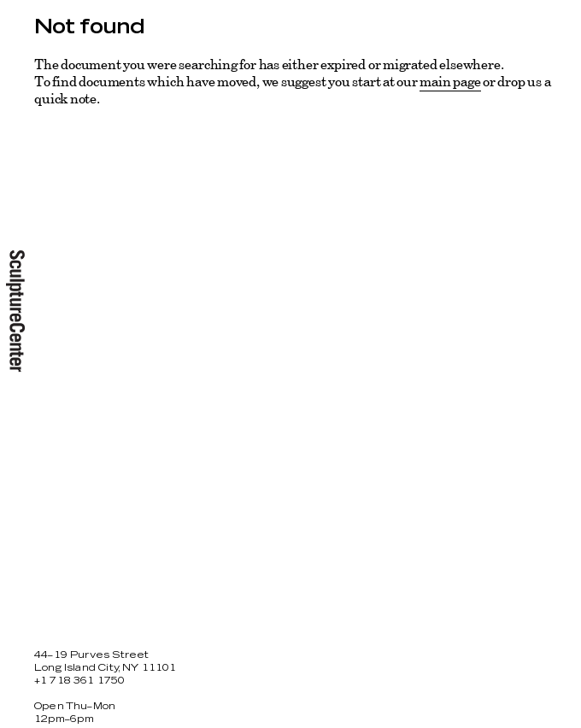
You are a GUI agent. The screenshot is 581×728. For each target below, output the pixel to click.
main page (450, 81)
